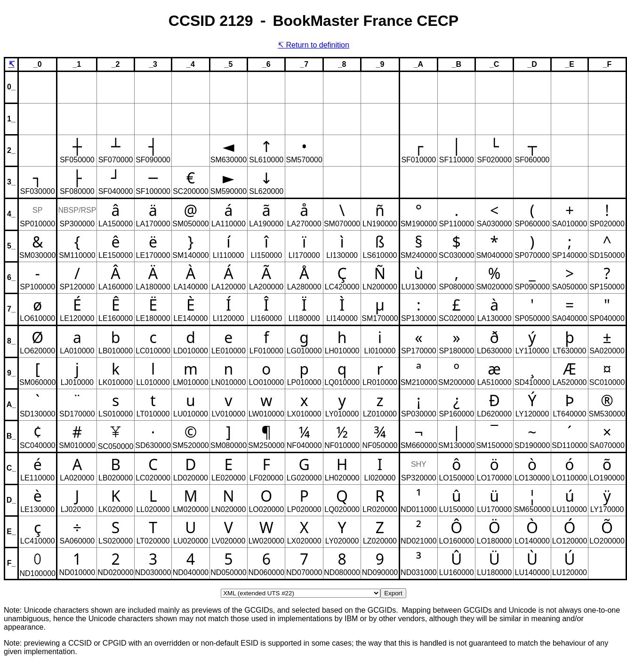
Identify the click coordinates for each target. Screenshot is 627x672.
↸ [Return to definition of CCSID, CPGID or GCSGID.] (12, 64)
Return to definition (318, 45)
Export (393, 593)
